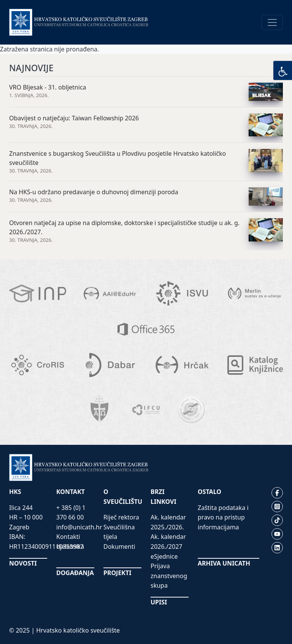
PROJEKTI (117, 573)
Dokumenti (119, 547)
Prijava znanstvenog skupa (169, 576)
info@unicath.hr (79, 527)
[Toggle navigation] (272, 22)
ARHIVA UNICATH (224, 563)
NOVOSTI (23, 563)
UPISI (159, 602)
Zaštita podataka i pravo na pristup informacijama (223, 517)
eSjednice (164, 556)
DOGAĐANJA (75, 573)
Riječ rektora (121, 517)
